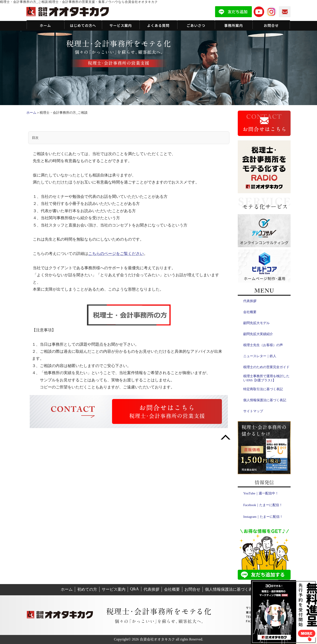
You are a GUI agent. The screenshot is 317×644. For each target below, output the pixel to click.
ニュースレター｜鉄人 (260, 356)
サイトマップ (253, 411)
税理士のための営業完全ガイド (266, 367)
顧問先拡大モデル (256, 323)
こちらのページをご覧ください (116, 254)
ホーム (31, 113)
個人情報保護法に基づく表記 (265, 400)
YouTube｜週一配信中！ (261, 493)
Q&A (135, 589)
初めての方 (87, 589)
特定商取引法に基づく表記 (263, 389)
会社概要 (250, 312)
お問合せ (192, 589)
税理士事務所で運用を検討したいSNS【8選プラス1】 (266, 378)
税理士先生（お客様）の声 (263, 345)
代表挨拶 (250, 301)
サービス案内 (114, 589)
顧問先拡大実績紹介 (258, 334)
